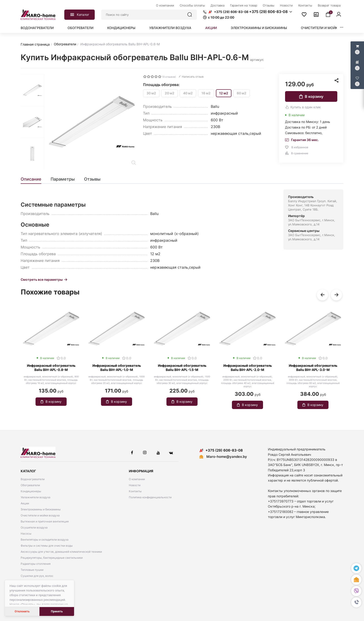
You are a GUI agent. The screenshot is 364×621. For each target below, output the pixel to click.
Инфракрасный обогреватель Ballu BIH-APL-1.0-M (117, 368)
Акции (211, 28)
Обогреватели (80, 28)
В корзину (311, 96)
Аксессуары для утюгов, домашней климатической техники (61, 552)
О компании (137, 479)
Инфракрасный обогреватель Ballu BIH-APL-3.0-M (313, 368)
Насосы (26, 533)
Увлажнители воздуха (170, 28)
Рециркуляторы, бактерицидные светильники (52, 558)
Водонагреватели (37, 28)
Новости (135, 485)
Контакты (135, 491)
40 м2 (188, 93)
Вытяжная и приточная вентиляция (45, 521)
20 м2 (170, 93)
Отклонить (22, 611)
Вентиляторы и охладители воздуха (45, 540)
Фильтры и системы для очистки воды (47, 546)
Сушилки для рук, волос (37, 576)
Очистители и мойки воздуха (329, 28)
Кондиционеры (121, 28)
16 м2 (206, 93)
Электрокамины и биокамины (259, 28)
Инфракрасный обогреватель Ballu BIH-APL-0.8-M (51, 368)
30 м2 (151, 93)
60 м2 (242, 93)
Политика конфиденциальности (150, 497)
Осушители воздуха (34, 527)
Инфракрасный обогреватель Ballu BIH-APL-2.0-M (248, 368)
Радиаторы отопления (36, 564)
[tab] (33, 179)
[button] (356, 602)
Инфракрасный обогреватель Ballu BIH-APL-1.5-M (182, 368)
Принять (57, 611)
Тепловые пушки (32, 570)
